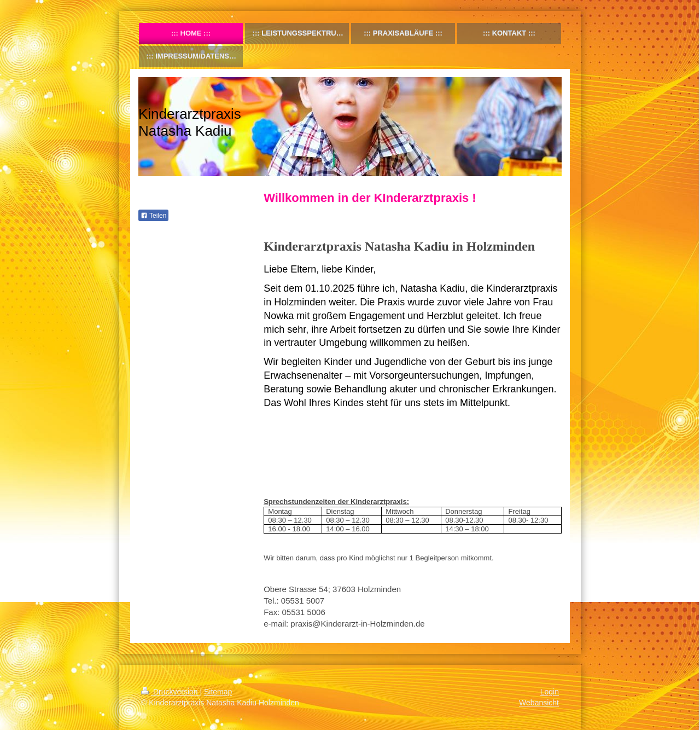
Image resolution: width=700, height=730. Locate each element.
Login (550, 692)
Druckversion (170, 692)
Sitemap (218, 692)
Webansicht (539, 703)
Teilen (153, 216)
